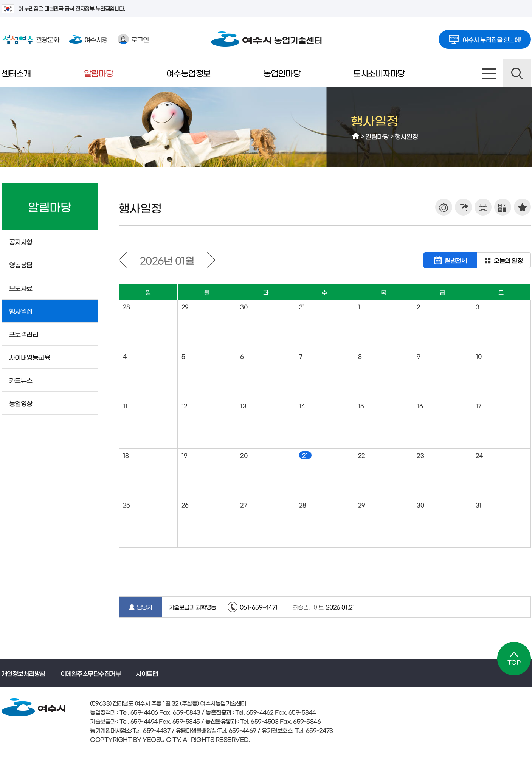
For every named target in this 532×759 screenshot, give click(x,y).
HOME (356, 136)
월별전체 (450, 260)
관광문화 (30, 39)
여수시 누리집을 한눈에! (485, 37)
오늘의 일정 (504, 260)
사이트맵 (489, 73)
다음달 (211, 260)
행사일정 (406, 136)
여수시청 (88, 39)
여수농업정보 (188, 73)
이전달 (123, 260)
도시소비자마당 (379, 73)
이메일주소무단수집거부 (91, 673)
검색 (517, 73)
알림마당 (99, 73)
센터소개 (16, 73)
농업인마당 (282, 73)
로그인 (133, 39)
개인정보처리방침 (23, 673)
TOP (514, 659)
